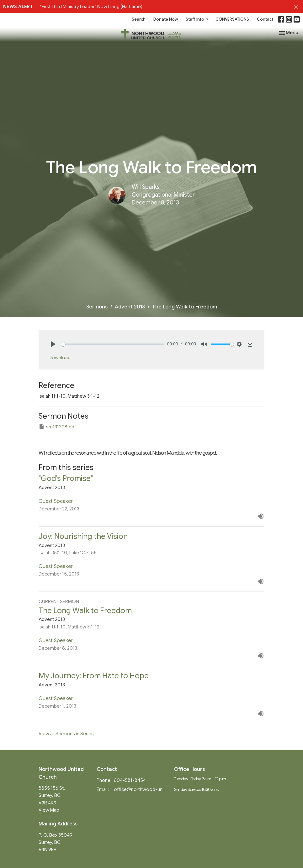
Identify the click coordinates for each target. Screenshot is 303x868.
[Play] (53, 344)
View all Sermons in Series (66, 734)
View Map (49, 810)
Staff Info (197, 19)
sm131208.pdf (57, 426)
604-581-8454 (130, 780)
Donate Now (166, 19)
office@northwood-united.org (141, 789)
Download (60, 358)
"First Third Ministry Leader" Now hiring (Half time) (91, 7)
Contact (265, 19)
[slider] (113, 344)
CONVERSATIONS (232, 19)
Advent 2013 (130, 307)
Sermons (97, 307)
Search (139, 19)
